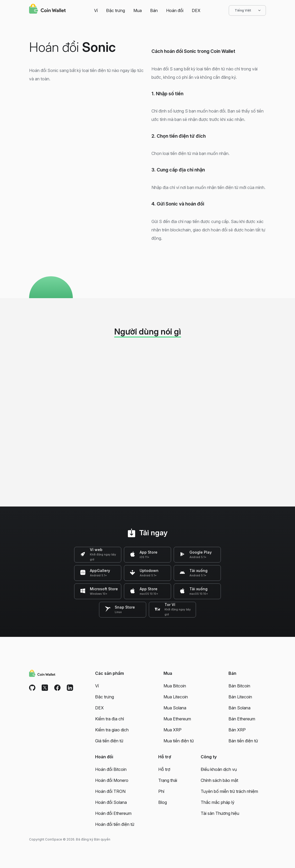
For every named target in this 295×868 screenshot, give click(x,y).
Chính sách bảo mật (219, 780)
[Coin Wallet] (47, 9)
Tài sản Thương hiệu (220, 813)
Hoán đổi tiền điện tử (115, 824)
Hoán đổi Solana (111, 802)
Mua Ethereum (177, 719)
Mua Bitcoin (175, 686)
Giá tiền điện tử (109, 741)
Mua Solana (175, 708)
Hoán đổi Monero (112, 780)
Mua (138, 10)
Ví (96, 10)
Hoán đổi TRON (110, 791)
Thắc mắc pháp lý (218, 802)
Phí (161, 791)
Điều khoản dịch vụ (219, 769)
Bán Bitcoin (239, 686)
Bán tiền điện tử (243, 741)
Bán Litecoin (240, 697)
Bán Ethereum (242, 719)
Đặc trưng (116, 10)
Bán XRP (237, 730)
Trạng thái (168, 780)
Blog (163, 802)
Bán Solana (239, 708)
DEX (196, 10)
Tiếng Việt (247, 10)
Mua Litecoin (176, 697)
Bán (154, 10)
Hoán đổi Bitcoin (111, 769)
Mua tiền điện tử (179, 741)
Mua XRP (173, 730)
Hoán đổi (175, 10)
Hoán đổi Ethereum (113, 813)
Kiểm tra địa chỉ (110, 719)
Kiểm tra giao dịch (112, 730)
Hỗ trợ (164, 769)
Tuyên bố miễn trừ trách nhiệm (229, 791)
